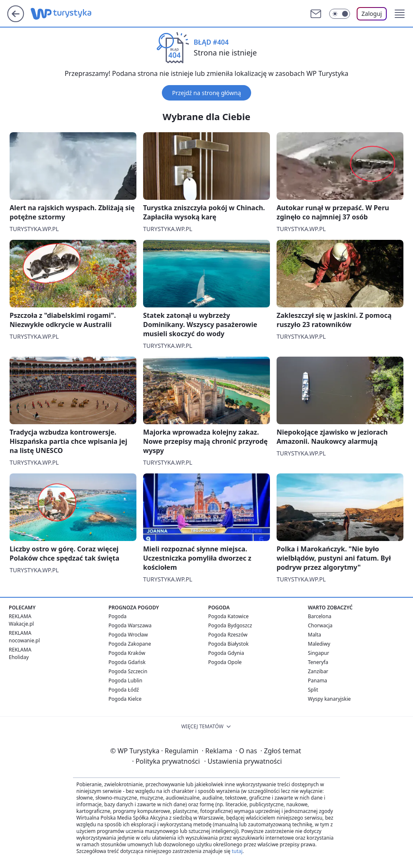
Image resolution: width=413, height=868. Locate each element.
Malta (315, 635)
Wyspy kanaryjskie (329, 699)
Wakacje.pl (21, 624)
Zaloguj (372, 14)
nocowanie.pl (24, 640)
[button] (400, 14)
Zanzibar (318, 671)
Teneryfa (318, 662)
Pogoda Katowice (228, 616)
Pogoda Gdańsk (127, 662)
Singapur (319, 653)
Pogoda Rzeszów (228, 635)
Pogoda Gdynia (226, 653)
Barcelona (320, 616)
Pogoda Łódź (124, 690)
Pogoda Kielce (125, 699)
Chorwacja (320, 625)
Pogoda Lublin (125, 681)
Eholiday (19, 657)
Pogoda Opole (225, 662)
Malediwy (319, 644)
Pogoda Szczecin (128, 671)
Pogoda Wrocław (128, 635)
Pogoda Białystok (228, 644)
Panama (317, 681)
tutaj (237, 851)
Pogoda (117, 616)
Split (313, 690)
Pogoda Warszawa (130, 625)
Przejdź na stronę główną (206, 93)
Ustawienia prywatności (243, 761)
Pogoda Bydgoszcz (230, 625)
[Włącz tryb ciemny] (340, 14)
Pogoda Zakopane (130, 644)
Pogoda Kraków (127, 653)
